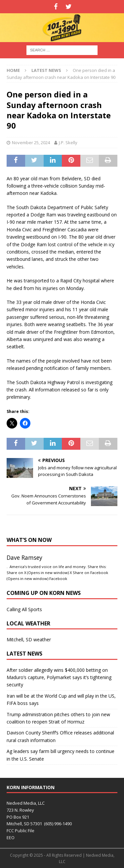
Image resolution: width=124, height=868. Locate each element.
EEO (11, 838)
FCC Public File (21, 831)
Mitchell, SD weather (29, 639)
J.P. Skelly (68, 143)
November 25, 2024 (31, 143)
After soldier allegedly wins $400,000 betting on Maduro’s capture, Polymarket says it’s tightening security (59, 677)
